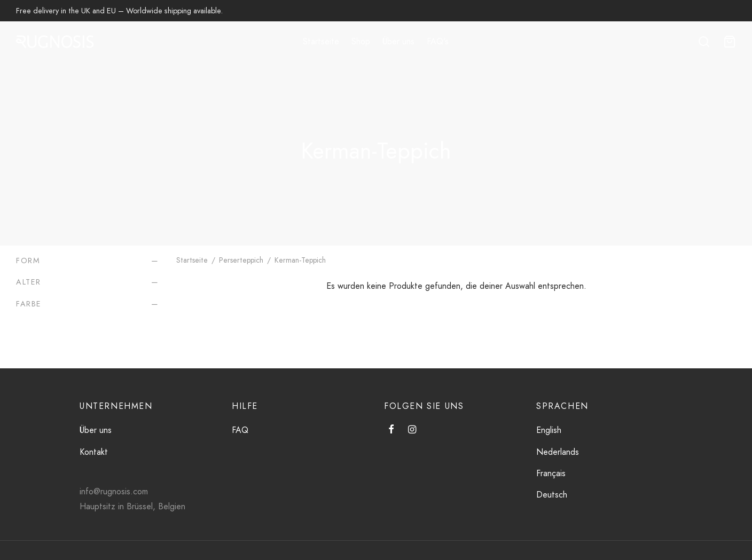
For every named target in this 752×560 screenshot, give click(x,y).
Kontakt (94, 452)
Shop (361, 41)
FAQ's (438, 41)
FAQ (240, 430)
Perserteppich (241, 260)
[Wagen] (730, 42)
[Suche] (704, 42)
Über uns (398, 41)
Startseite (321, 41)
